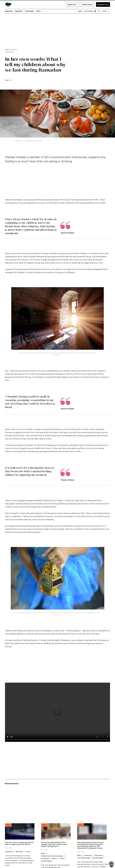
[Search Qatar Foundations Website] (109, 11)
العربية (104, 11)
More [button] (39, 11)
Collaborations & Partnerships (52, 860)
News (43, 857)
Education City (103, 4)
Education (9, 11)
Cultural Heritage (84, 861)
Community (29, 11)
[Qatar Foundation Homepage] (9, 4)
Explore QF (73, 4)
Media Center (88, 4)
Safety (80, 11)
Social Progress (47, 865)
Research (19, 11)
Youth (28, 855)
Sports (55, 862)
